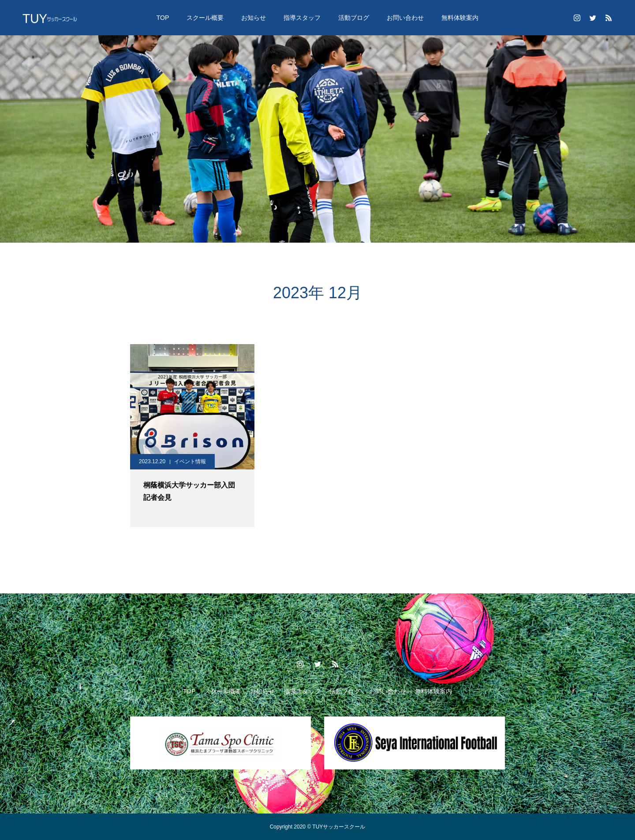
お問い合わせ (405, 18)
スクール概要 (205, 18)
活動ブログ (354, 18)
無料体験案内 (460, 18)
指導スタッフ (302, 18)
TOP (163, 18)
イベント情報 (190, 461)
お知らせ (254, 18)
